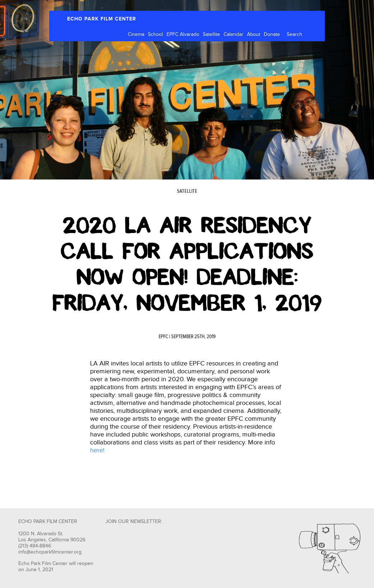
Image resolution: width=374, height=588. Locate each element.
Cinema (136, 34)
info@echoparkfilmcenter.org (50, 552)
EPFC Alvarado (183, 34)
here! (97, 450)
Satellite (211, 34)
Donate (272, 34)
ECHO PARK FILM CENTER (102, 19)
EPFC (163, 337)
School (155, 34)
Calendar (233, 34)
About (254, 34)
